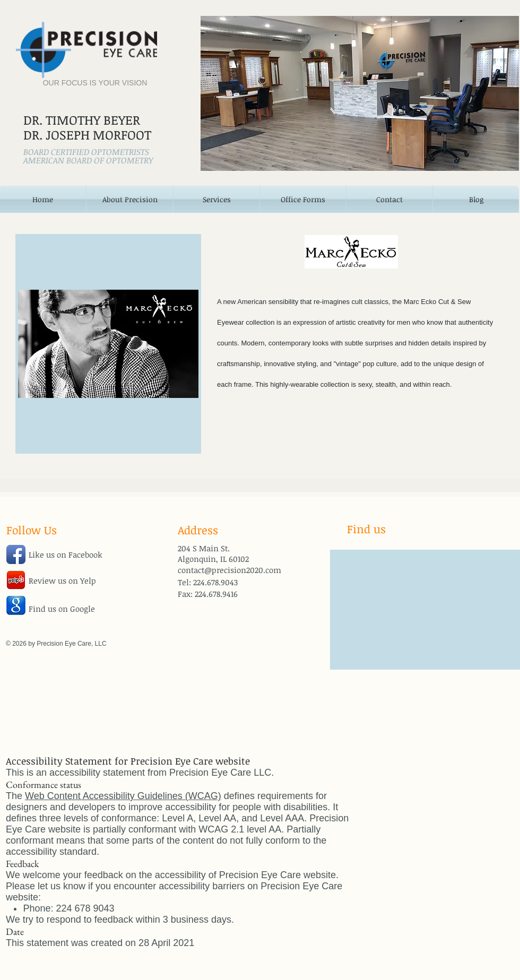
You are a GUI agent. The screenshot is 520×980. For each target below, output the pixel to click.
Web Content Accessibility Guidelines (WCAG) (123, 796)
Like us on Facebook (66, 554)
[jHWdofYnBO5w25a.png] (16, 580)
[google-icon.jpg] (16, 605)
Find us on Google (62, 609)
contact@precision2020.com (229, 570)
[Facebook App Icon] (16, 554)
